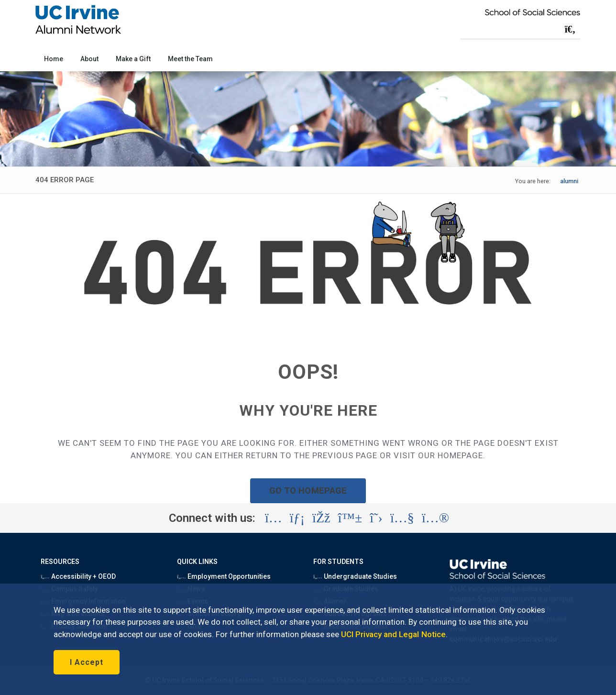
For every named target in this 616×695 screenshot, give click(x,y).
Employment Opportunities (224, 576)
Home (54, 59)
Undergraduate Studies (355, 576)
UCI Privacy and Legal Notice (393, 634)
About (89, 59)
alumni (569, 181)
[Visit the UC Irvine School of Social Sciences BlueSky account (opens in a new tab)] (350, 518)
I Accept (87, 662)
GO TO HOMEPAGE (308, 491)
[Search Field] (520, 29)
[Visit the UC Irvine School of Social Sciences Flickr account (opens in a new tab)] (435, 518)
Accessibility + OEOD (78, 576)
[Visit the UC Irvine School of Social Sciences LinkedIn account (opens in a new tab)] (297, 518)
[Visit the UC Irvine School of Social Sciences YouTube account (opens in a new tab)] (402, 518)
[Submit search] (570, 29)
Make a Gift (133, 59)
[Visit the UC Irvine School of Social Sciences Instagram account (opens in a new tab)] (274, 518)
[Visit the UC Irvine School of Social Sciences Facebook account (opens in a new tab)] (321, 518)
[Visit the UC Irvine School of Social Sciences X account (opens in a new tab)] (376, 518)
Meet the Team (190, 59)
